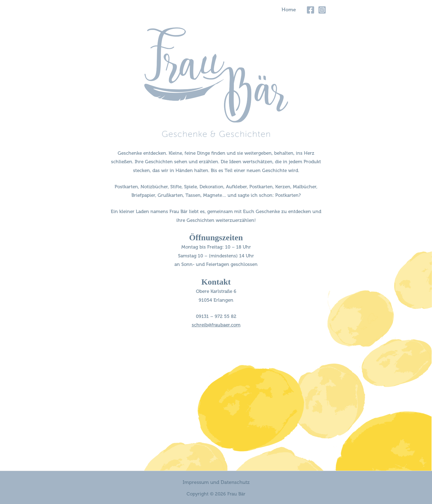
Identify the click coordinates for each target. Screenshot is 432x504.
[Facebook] (310, 10)
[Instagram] (322, 10)
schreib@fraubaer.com (216, 325)
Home (289, 10)
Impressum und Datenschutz (216, 482)
